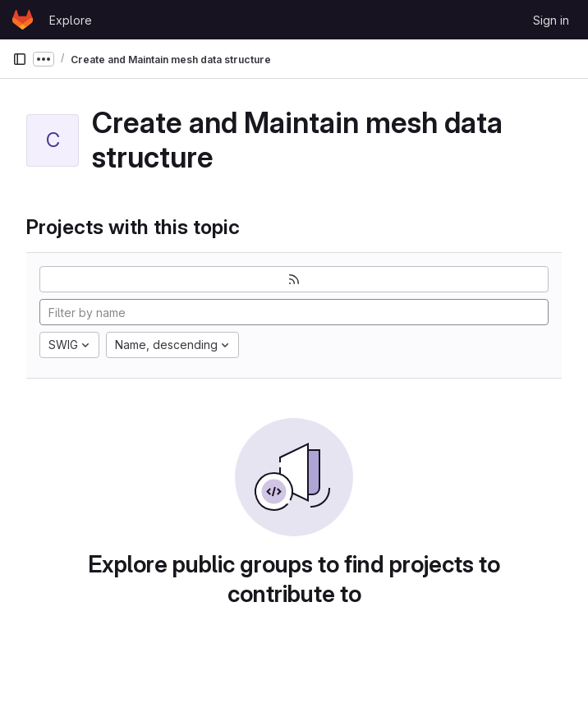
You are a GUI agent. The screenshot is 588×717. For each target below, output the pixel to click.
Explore (71, 20)
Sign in (551, 20)
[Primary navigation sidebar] (20, 59)
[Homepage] (23, 20)
